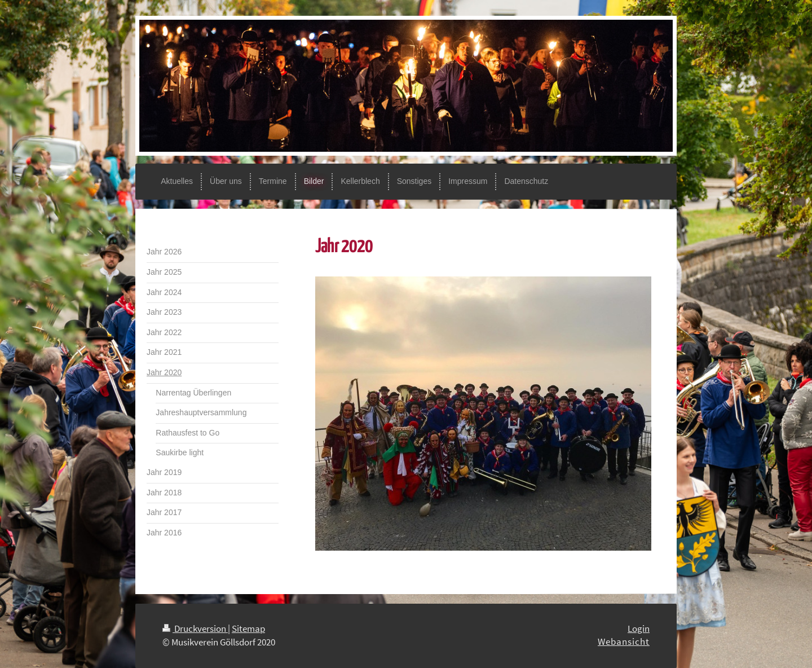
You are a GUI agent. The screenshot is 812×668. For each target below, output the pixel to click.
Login (639, 629)
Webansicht (624, 641)
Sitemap (248, 629)
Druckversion (195, 629)
